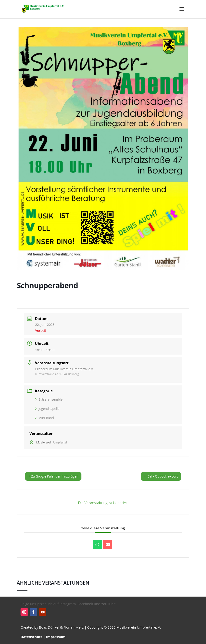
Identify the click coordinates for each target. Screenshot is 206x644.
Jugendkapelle (47, 409)
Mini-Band (45, 418)
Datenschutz (31, 637)
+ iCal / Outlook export (161, 476)
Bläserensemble (49, 399)
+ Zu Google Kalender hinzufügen (53, 476)
